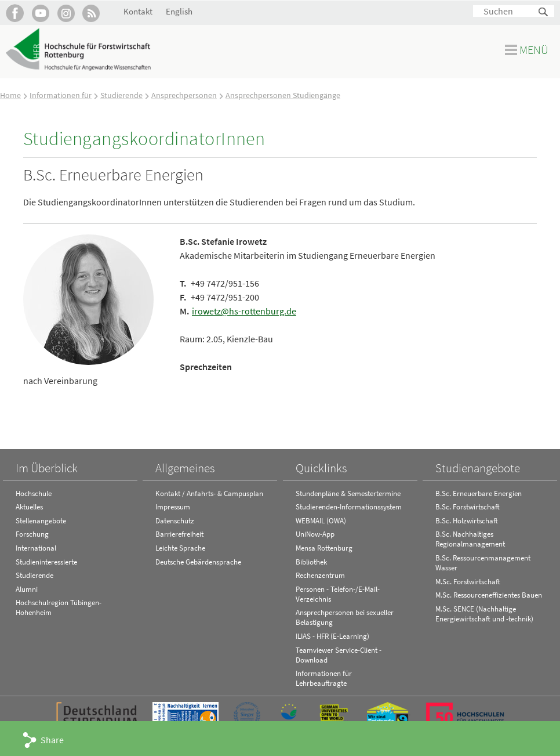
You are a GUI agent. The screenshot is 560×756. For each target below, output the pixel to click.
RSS (91, 13)
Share (52, 740)
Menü (534, 50)
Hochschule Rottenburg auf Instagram (66, 13)
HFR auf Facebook (15, 13)
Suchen (544, 12)
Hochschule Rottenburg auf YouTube (40, 13)
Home (10, 95)
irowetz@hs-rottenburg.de (244, 311)
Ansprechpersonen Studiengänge (283, 95)
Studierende (121, 95)
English (179, 11)
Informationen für (61, 95)
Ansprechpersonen (184, 95)
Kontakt (138, 11)
